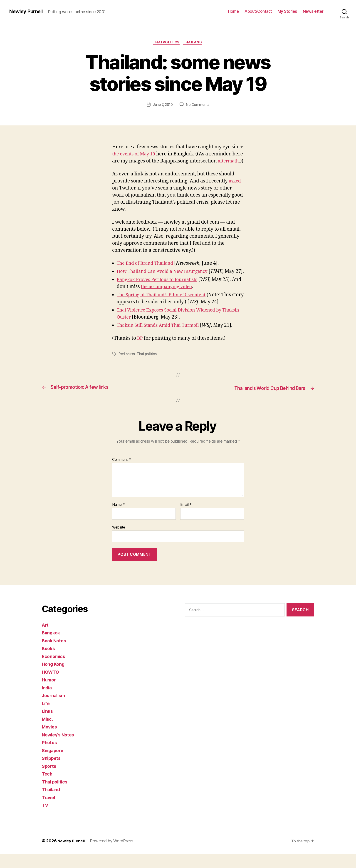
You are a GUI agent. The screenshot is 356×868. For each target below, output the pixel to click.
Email (186, 519)
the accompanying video (179, 302)
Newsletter (313, 11)
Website (119, 541)
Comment (122, 474)
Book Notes (55, 655)
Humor (49, 694)
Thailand (194, 43)
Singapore (53, 765)
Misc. (48, 733)
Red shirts (127, 369)
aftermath (124, 169)
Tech (47, 788)
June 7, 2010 (163, 105)
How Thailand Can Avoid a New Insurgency (166, 279)
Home (233, 11)
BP (140, 353)
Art (46, 639)
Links (48, 726)
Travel (49, 812)
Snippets (52, 773)
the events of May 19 (135, 155)
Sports (49, 780)
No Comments (198, 105)
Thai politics (166, 43)
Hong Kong (54, 679)
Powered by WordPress (114, 855)
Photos (50, 757)
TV (45, 820)
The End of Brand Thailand (147, 271)
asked (235, 189)
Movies (50, 741)
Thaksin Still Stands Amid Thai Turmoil (161, 340)
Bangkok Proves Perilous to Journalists (160, 295)
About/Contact (258, 11)
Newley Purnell (27, 11)
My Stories (287, 11)
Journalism (54, 710)
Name (118, 519)
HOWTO (51, 686)
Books (49, 663)
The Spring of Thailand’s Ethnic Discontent (165, 310)
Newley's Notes (59, 749)
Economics (54, 671)
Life (46, 718)
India (47, 702)
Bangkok (52, 647)
